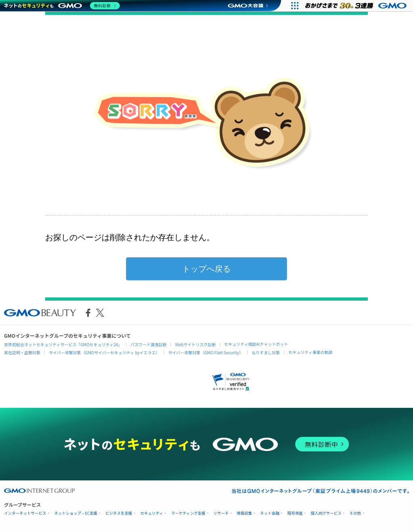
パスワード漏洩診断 (148, 344)
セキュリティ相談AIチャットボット (256, 344)
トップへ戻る (206, 269)
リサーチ (221, 513)
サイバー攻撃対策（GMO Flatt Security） (206, 352)
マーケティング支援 (188, 513)
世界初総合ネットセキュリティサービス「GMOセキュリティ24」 (63, 344)
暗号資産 (295, 513)
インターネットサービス (25, 513)
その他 (355, 513)
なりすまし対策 (266, 352)
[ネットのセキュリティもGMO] (62, 6)
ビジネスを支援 (119, 513)
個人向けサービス (326, 513)
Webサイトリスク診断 (195, 344)
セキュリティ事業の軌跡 (310, 352)
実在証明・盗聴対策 (22, 352)
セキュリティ (152, 513)
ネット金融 (270, 513)
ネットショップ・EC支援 (76, 513)
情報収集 (244, 513)
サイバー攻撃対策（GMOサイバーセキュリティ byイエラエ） (104, 352)
